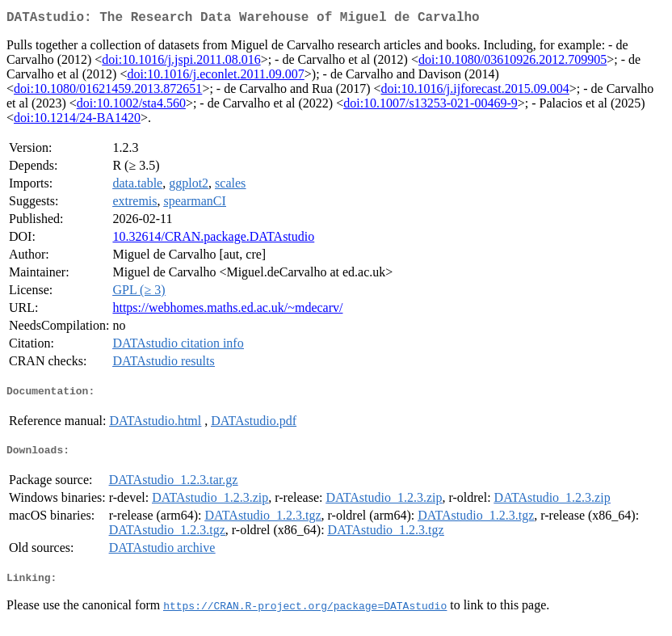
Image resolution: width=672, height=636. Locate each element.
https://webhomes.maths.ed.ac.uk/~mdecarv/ (227, 311)
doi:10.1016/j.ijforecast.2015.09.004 (475, 92)
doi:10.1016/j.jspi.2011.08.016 (181, 63)
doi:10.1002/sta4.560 (131, 106)
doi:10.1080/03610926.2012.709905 (512, 63)
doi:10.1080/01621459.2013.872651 (108, 92)
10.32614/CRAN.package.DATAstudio (213, 240)
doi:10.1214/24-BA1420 (77, 121)
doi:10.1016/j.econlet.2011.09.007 (215, 77)
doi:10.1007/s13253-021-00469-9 (430, 106)
